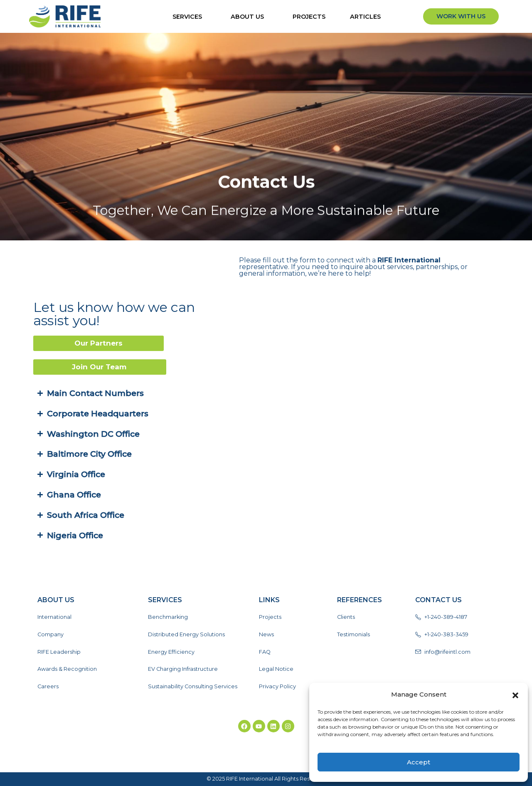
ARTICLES (367, 17)
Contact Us (438, 600)
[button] (515, 695)
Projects (309, 17)
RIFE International (391, 260)
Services (189, 17)
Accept (419, 762)
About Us (249, 17)
